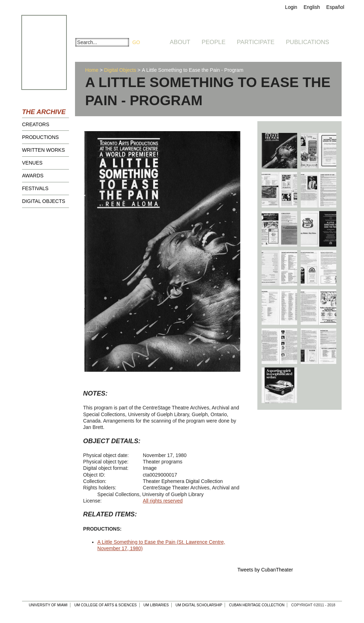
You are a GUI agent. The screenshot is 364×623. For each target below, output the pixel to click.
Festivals (35, 188)
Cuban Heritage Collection (257, 605)
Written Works (44, 150)
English (312, 7)
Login (291, 7)
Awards (33, 176)
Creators (36, 124)
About (180, 42)
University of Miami (48, 605)
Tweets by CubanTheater (265, 570)
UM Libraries (156, 605)
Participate (256, 42)
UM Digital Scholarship (199, 605)
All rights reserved (163, 501)
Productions (40, 137)
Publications (307, 42)
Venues (32, 163)
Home (92, 70)
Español (335, 7)
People (213, 42)
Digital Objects (44, 201)
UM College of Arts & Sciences (106, 605)
